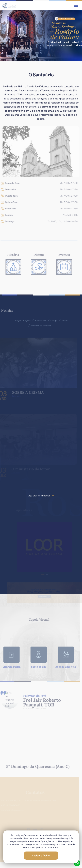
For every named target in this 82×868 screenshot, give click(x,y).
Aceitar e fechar (41, 856)
